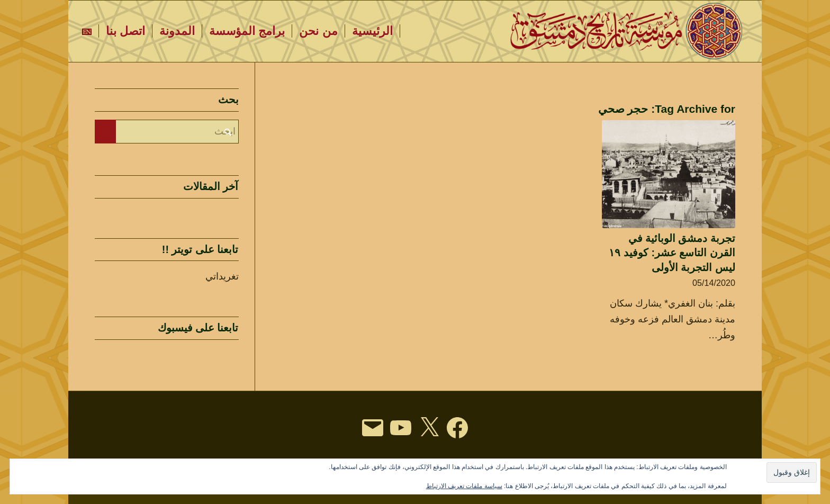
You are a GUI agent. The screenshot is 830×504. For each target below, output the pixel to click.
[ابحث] (167, 132)
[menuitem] (373, 31)
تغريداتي (222, 276)
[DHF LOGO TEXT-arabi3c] (628, 31)
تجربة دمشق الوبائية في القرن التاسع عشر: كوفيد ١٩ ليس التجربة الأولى (672, 253)
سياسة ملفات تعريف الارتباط (464, 486)
